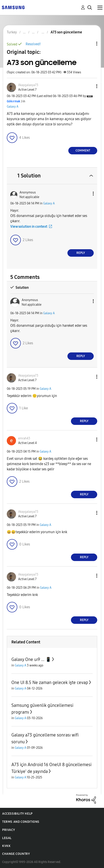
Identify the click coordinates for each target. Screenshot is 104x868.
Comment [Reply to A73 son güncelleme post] (83, 151)
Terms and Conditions (21, 822)
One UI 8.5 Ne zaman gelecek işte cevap (50, 682)
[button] (90, 86)
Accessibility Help (17, 814)
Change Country (16, 854)
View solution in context (29, 226)
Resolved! (33, 44)
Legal (7, 838)
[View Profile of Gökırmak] (14, 101)
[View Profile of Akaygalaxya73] (28, 85)
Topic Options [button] (89, 44)
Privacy (9, 830)
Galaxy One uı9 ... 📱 (31, 659)
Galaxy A (13, 107)
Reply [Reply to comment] (81, 253)
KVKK (6, 846)
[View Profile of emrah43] (24, 438)
